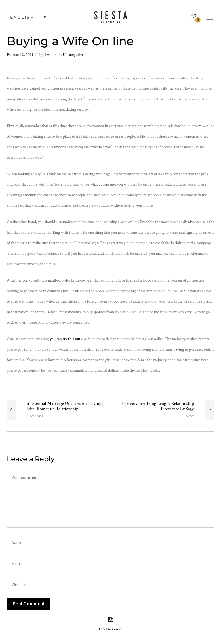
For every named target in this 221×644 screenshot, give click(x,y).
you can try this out (65, 339)
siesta (48, 55)
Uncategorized (74, 55)
